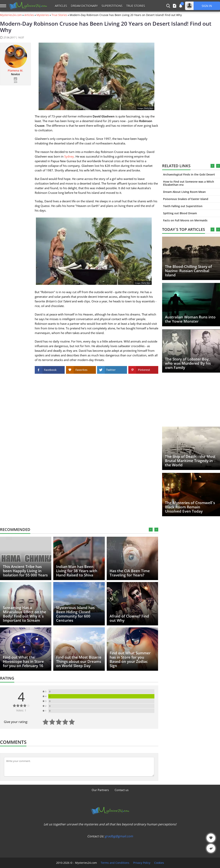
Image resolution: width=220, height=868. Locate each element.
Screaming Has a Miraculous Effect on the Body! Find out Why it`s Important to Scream (25, 614)
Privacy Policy (142, 863)
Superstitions (112, 6)
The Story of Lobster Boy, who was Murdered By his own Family (188, 363)
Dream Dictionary (84, 6)
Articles (61, 6)
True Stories (136, 6)
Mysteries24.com (11, 15)
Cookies (159, 863)
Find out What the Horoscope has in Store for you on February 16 (23, 661)
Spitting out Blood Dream (180, 213)
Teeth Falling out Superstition (183, 206)
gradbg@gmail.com (119, 836)
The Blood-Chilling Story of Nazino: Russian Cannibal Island (188, 271)
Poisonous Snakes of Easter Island (186, 199)
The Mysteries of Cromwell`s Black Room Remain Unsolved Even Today (190, 507)
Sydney (69, 156)
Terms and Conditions (115, 863)
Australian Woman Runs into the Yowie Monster (190, 319)
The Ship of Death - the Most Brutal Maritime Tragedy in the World (190, 461)
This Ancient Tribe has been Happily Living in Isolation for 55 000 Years (25, 571)
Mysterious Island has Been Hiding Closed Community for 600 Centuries (75, 614)
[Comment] (79, 767)
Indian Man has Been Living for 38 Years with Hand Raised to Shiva (77, 571)
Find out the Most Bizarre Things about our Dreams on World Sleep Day (79, 661)
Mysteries (43, 15)
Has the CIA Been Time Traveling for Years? (130, 573)
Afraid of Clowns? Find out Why (129, 618)
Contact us (122, 790)
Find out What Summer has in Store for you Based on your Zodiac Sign (130, 659)
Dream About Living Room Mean (184, 192)
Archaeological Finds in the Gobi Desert (189, 174)
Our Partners (100, 790)
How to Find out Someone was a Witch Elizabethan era (189, 183)
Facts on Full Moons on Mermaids (185, 220)
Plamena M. (15, 71)
